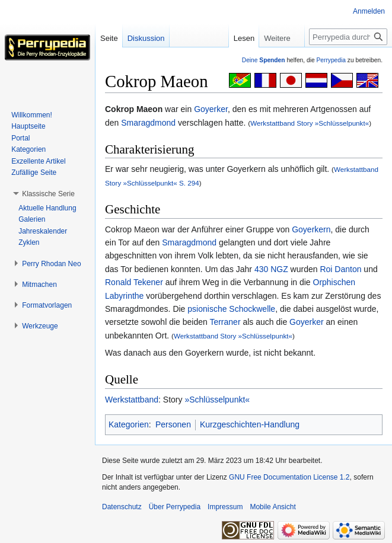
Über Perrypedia (175, 507)
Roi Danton (340, 269)
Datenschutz (122, 507)
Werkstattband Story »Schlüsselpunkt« (310, 123)
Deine (264, 60)
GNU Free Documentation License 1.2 (289, 477)
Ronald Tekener (134, 282)
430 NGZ (271, 269)
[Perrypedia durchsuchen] (348, 37)
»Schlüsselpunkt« (217, 400)
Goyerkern (311, 229)
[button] (48, 194)
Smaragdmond (148, 123)
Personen (173, 424)
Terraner (225, 322)
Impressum (225, 507)
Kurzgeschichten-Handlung (250, 424)
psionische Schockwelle (231, 309)
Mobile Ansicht (273, 507)
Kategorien (129, 424)
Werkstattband (132, 400)
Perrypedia (331, 60)
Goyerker (211, 109)
